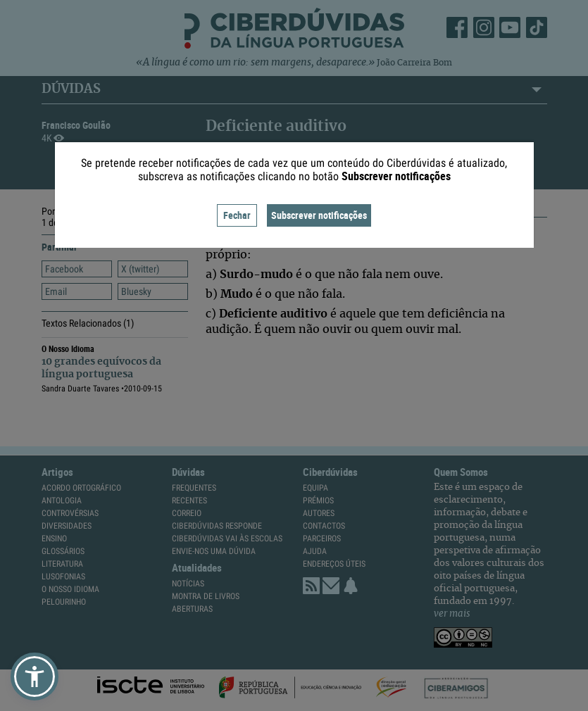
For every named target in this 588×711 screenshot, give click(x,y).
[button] (35, 677)
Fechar (237, 215)
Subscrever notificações (319, 215)
